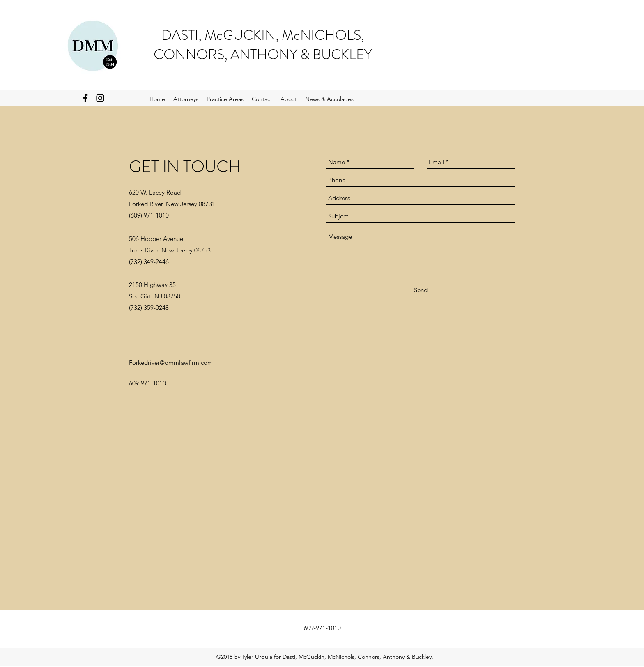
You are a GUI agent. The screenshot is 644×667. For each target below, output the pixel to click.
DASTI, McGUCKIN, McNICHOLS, (263, 35)
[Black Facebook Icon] (85, 98)
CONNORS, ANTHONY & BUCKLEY (263, 54)
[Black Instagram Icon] (100, 98)
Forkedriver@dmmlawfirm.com (171, 363)
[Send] (421, 290)
